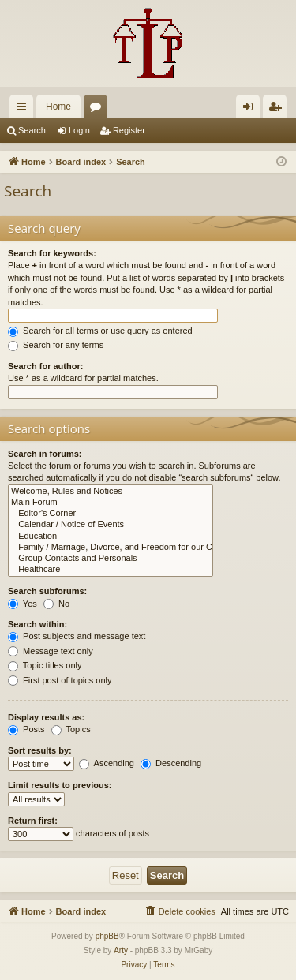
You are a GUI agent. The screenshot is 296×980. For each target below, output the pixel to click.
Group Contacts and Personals (111, 559)
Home (58, 107)
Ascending (107, 763)
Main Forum (111, 503)
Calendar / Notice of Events (111, 525)
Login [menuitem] (251, 110)
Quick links (24, 110)
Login (79, 130)
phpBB (107, 936)
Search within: (37, 624)
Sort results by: (40, 750)
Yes (22, 604)
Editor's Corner (111, 514)
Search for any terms (56, 345)
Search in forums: (45, 454)
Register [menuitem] (278, 110)
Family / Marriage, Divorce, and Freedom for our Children (111, 548)
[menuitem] (180, 911)
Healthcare (111, 570)
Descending (171, 763)
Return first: (33, 821)
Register (129, 130)
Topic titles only (45, 665)
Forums (99, 110)
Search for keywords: (52, 253)
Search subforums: (47, 591)
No (56, 604)
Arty (121, 950)
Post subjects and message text (77, 636)
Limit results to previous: (60, 785)
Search (32, 130)
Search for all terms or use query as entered (100, 331)
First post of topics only (60, 680)
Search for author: (45, 366)
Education (111, 537)
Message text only (51, 651)
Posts (26, 729)
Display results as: (46, 717)
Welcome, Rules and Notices (111, 492)
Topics (71, 729)
